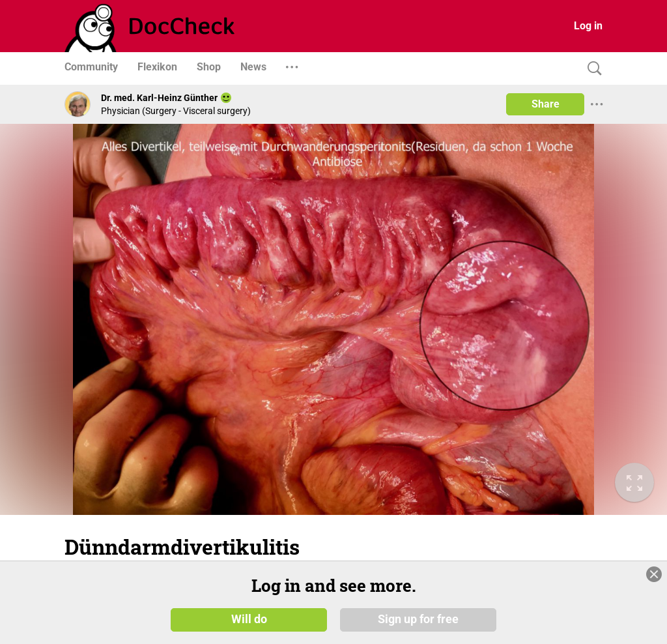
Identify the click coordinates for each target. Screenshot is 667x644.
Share (546, 104)
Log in (588, 26)
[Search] (591, 69)
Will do (249, 619)
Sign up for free (418, 619)
